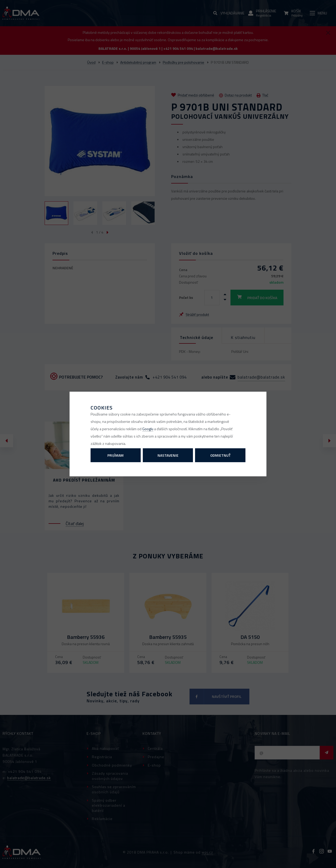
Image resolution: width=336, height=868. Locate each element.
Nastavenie (168, 455)
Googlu (148, 429)
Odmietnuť (220, 455)
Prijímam (115, 455)
